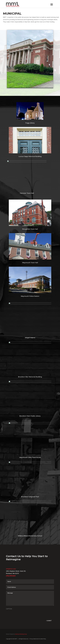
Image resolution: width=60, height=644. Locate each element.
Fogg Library (30, 123)
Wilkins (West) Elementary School (30, 536)
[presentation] (18, 614)
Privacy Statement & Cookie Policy (38, 639)
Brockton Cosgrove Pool (30, 497)
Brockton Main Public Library (30, 416)
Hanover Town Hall (27, 193)
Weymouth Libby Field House (30, 457)
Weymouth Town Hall (30, 263)
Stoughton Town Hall (30, 229)
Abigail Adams (30, 338)
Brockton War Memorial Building (30, 377)
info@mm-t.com (11, 569)
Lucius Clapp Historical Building (30, 156)
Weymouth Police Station (30, 296)
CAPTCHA (9, 609)
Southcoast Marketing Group (21, 634)
